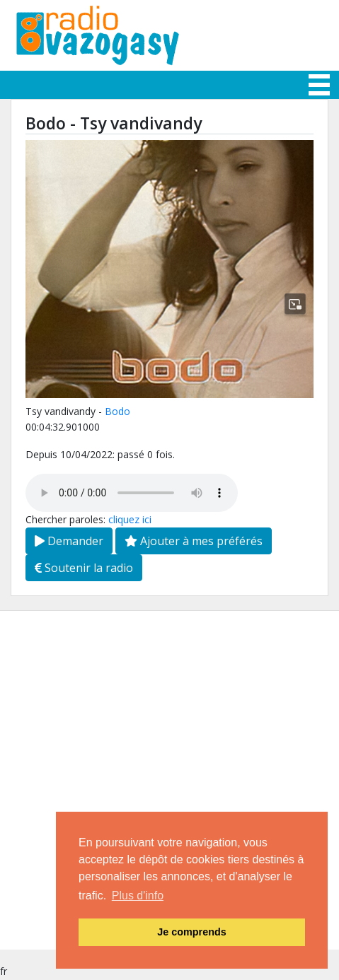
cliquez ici (130, 519)
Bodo (117, 411)
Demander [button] (69, 541)
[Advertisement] (169, 780)
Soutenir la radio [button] (84, 568)
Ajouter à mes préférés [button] (194, 541)
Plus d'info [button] (138, 896)
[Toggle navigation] (319, 85)
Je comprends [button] (192, 932)
